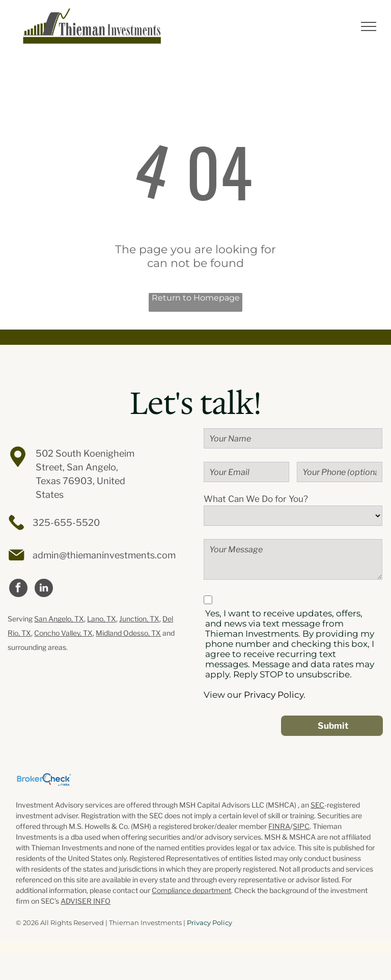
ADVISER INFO (86, 901)
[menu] (369, 26)
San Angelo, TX (59, 619)
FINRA (279, 826)
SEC (317, 805)
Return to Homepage (196, 298)
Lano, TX (102, 619)
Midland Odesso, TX (128, 633)
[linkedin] (44, 589)
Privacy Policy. (275, 695)
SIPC (301, 826)
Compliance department (191, 890)
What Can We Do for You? (256, 499)
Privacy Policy (210, 923)
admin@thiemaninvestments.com (104, 555)
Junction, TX (139, 619)
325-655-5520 (66, 523)
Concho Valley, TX (63, 633)
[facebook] (18, 589)
